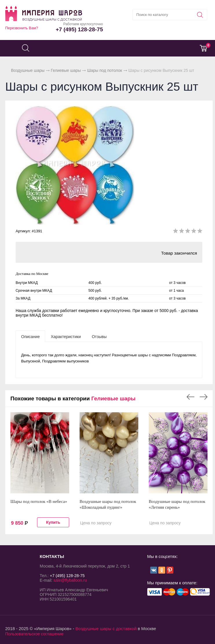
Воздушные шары (28, 70)
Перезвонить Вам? (22, 28)
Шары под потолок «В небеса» (39, 501)
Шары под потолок (105, 70)
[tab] (30, 336)
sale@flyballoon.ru (70, 580)
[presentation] (30, 336)
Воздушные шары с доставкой (106, 629)
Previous (191, 397)
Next (204, 397)
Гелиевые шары (66, 70)
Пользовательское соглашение (34, 634)
